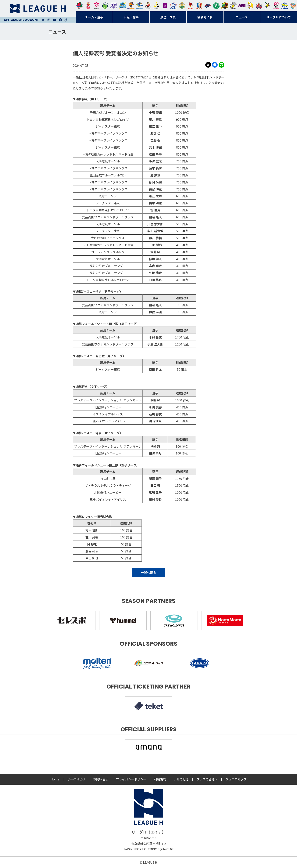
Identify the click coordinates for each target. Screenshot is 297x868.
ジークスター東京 (97, 6)
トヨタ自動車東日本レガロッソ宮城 (80, 6)
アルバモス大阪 (156, 6)
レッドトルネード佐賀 (191, 6)
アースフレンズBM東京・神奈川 (105, 6)
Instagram (49, 20)
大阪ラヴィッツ (250, 6)
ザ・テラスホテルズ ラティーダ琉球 (293, 6)
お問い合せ (101, 779)
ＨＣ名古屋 (233, 6)
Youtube (55, 20)
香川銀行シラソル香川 (267, 6)
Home (55, 779)
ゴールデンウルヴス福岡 (182, 6)
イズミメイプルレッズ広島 (259, 6)
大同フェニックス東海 (139, 6)
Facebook (60, 20)
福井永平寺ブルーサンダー (122, 6)
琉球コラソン (199, 6)
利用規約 (160, 779)
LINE (221, 65)
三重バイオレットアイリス (242, 6)
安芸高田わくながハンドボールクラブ (174, 6)
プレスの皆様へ (207, 779)
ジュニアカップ (236, 779)
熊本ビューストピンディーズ (276, 6)
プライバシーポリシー (131, 779)
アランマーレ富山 (208, 6)
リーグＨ (38, 9)
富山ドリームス (114, 6)
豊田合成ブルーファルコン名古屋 (131, 6)
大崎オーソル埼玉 (88, 6)
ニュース (57, 32)
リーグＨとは (76, 779)
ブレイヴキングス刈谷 (148, 6)
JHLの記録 (181, 779)
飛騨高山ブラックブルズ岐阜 (225, 6)
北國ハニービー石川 (216, 6)
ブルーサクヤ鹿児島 (285, 6)
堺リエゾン (165, 6)
